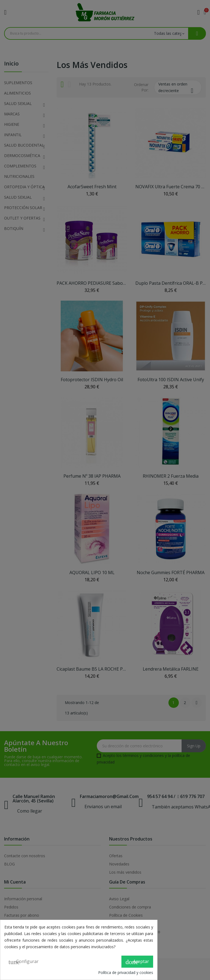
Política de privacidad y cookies (126, 972)
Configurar (24, 962)
